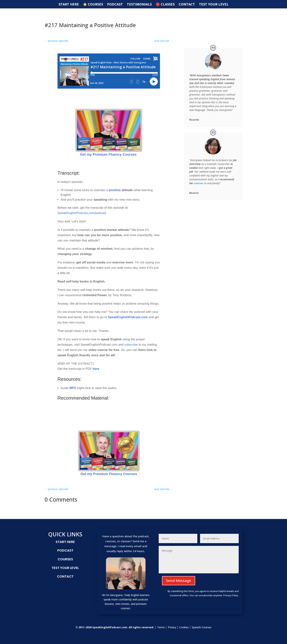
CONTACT (187, 5)
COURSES (65, 559)
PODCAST (115, 5)
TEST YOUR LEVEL (214, 5)
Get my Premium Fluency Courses (109, 133)
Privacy (172, 627)
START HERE (69, 5)
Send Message (179, 581)
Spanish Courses (202, 627)
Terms (161, 627)
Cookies (184, 627)
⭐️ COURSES (93, 5)
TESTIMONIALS (139, 5)
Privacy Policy (231, 595)
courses (199, 183)
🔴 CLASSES (165, 5)
